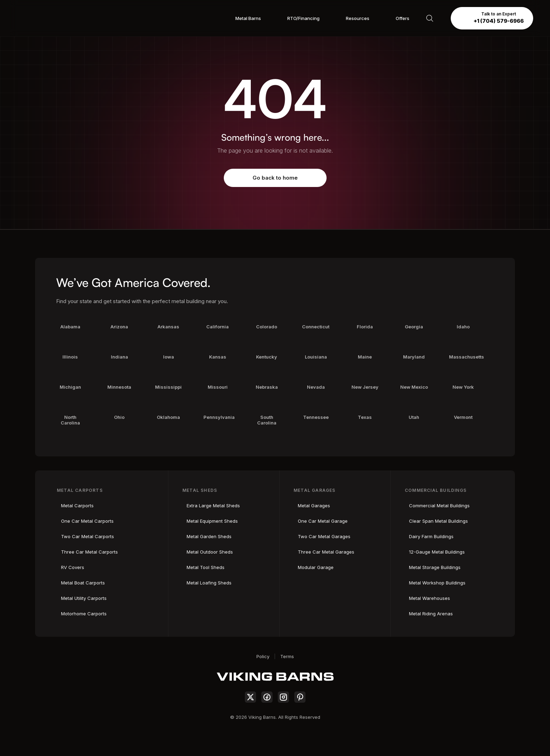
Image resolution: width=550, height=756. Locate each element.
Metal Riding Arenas (431, 614)
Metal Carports (77, 506)
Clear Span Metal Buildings (438, 521)
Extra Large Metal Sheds (213, 506)
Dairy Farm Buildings (431, 536)
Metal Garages (314, 506)
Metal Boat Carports (83, 583)
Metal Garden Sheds (209, 536)
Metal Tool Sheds (206, 567)
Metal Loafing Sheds (209, 583)
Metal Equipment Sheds (212, 521)
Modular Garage (316, 567)
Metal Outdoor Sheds (210, 552)
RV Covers (73, 567)
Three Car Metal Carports (89, 552)
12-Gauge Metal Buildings (437, 552)
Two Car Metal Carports (88, 536)
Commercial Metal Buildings (439, 506)
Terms (287, 656)
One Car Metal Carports (87, 521)
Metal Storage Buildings (435, 567)
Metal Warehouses (430, 598)
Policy (263, 656)
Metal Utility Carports (84, 598)
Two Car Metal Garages (324, 536)
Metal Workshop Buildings (437, 583)
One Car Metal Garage (323, 521)
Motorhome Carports (84, 614)
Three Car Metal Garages (326, 552)
